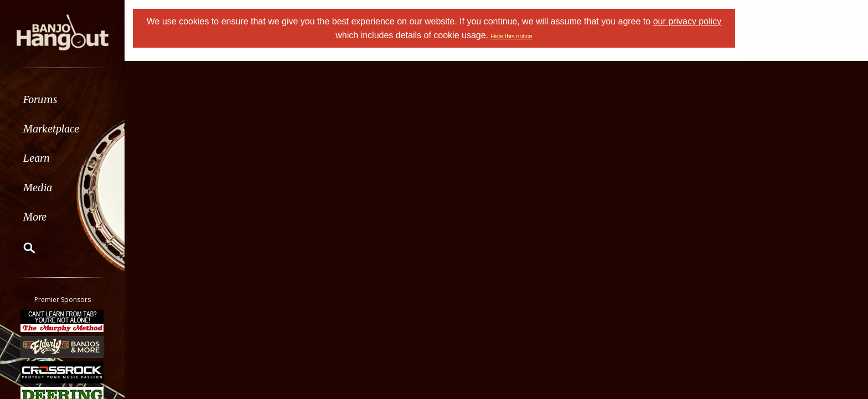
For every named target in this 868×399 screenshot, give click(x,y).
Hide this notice (511, 36)
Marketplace (51, 129)
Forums (40, 99)
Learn (37, 158)
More (35, 217)
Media (38, 188)
